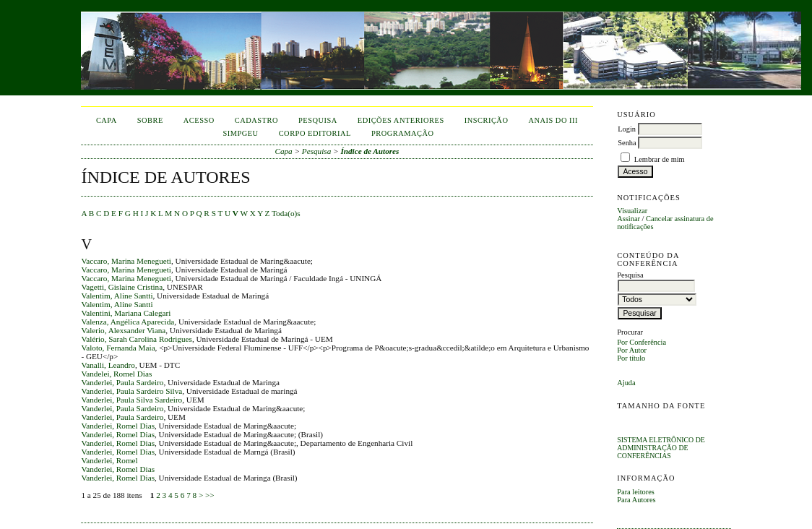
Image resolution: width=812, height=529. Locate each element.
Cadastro (256, 120)
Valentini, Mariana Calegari (126, 313)
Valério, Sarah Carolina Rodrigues (136, 339)
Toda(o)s (286, 213)
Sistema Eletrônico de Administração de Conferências (661, 448)
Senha (627, 143)
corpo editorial (315, 133)
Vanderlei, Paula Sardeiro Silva (131, 391)
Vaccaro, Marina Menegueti (126, 261)
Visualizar (632, 211)
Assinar (629, 219)
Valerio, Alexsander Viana (123, 330)
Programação (403, 133)
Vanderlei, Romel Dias (118, 426)
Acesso (199, 120)
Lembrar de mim (660, 159)
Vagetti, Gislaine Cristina (122, 287)
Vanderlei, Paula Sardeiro (122, 382)
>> (210, 495)
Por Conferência (642, 342)
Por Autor (632, 350)
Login (627, 129)
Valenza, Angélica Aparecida (128, 322)
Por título (631, 358)
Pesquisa (318, 120)
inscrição (487, 120)
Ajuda (626, 383)
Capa (107, 120)
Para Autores (636, 500)
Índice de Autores (370, 151)
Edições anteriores (401, 120)
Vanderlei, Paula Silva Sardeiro (131, 400)
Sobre (150, 120)
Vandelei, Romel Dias (116, 374)
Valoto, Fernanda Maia (118, 348)
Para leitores (636, 492)
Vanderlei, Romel (109, 460)
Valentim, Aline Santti (117, 296)
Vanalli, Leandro (108, 365)
